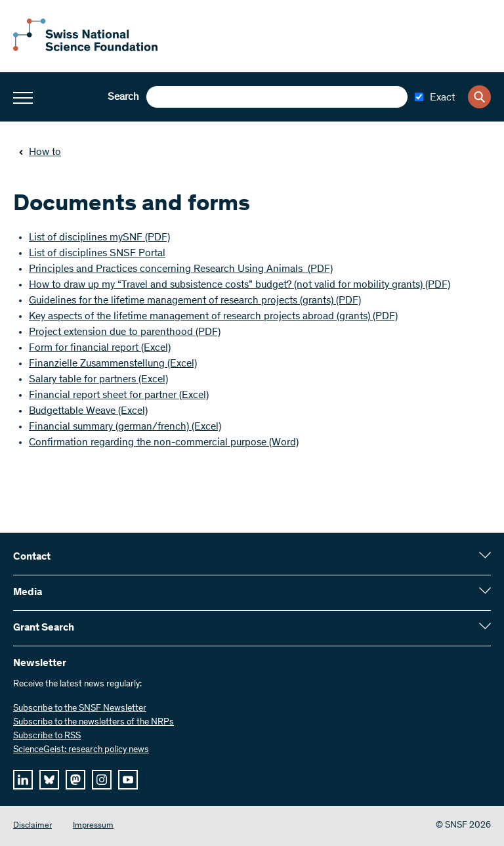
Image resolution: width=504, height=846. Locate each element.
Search (123, 97)
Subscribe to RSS (47, 736)
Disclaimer (32, 826)
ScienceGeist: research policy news (81, 750)
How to (40, 152)
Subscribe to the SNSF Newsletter (80, 709)
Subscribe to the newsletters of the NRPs (94, 723)
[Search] (479, 97)
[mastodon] (75, 780)
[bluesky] (49, 780)
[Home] (85, 49)
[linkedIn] (23, 780)
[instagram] (102, 780)
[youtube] (128, 780)
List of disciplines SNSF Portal (97, 254)
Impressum (93, 826)
